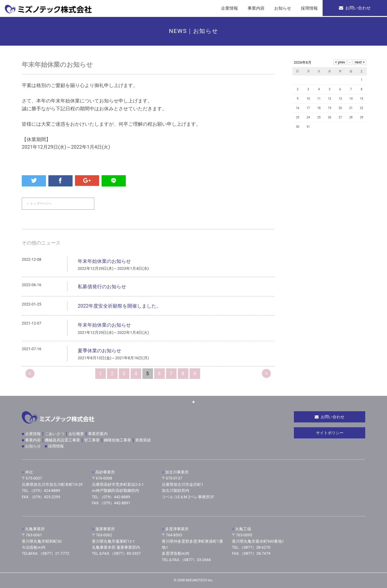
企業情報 (33, 434)
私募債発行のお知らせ (102, 287)
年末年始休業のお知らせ (104, 262)
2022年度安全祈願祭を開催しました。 (119, 306)
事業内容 (33, 440)
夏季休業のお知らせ (99, 351)
